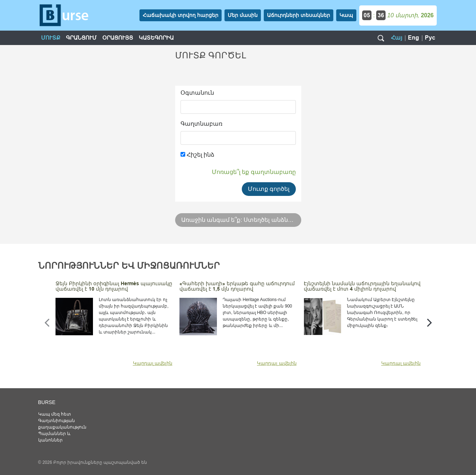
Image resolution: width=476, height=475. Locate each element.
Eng (413, 38)
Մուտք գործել (269, 189)
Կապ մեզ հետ (55, 414)
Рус (430, 38)
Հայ (397, 38)
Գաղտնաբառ (201, 124)
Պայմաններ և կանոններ (54, 437)
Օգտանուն (197, 93)
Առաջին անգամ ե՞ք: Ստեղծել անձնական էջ (241, 220)
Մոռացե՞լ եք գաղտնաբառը (254, 172)
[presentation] (47, 322)
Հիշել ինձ (198, 155)
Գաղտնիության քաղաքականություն (62, 424)
